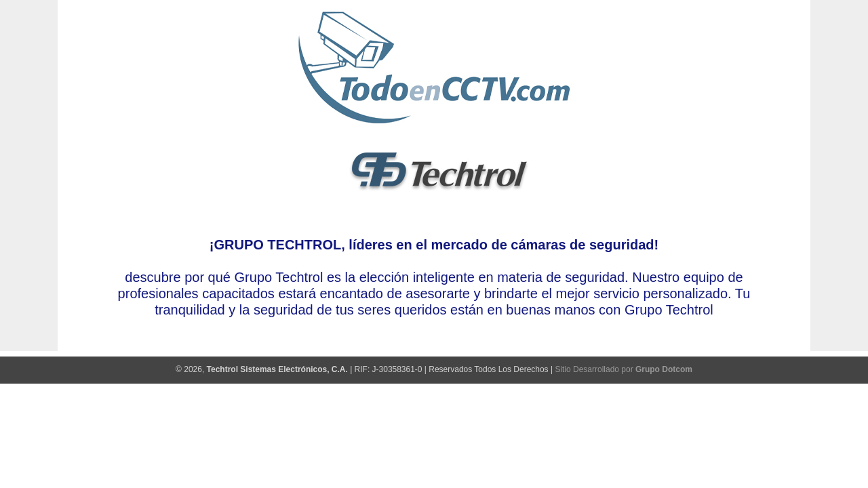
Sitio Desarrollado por (623, 369)
